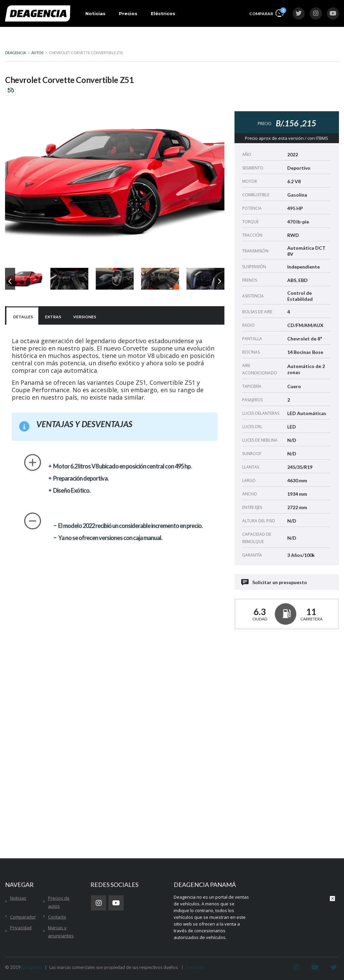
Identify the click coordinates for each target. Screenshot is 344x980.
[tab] (22, 316)
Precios (128, 13)
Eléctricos (163, 13)
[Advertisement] (287, 695)
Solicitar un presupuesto (275, 582)
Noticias (95, 13)
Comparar (266, 13)
